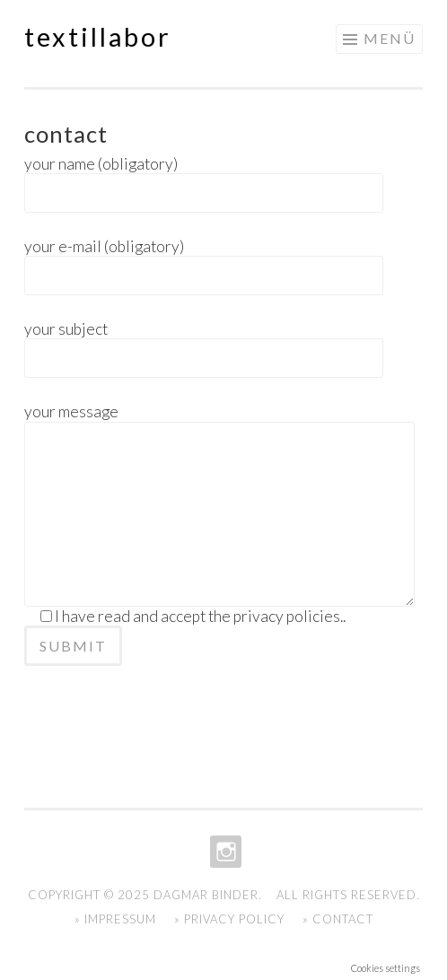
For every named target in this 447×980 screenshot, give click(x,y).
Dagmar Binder (206, 895)
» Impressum (115, 919)
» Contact (338, 919)
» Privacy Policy (229, 919)
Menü (390, 38)
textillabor (98, 37)
